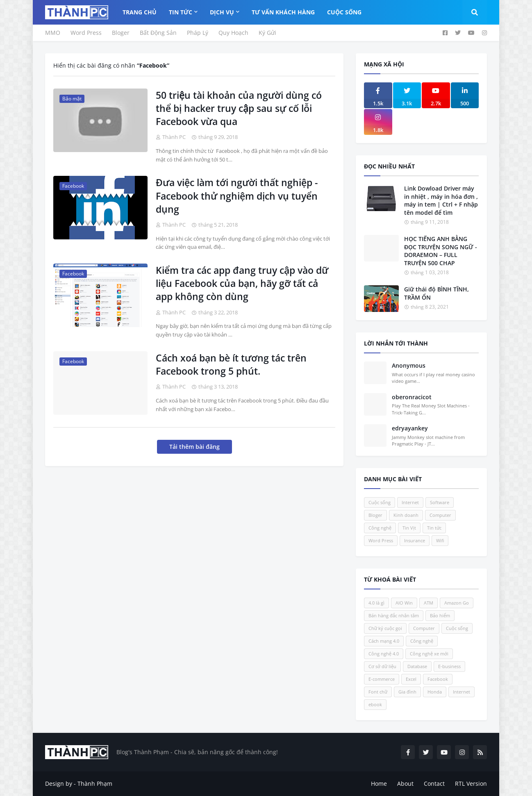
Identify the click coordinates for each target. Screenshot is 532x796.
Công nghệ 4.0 (384, 654)
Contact (434, 783)
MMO (53, 33)
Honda (435, 692)
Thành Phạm (95, 783)
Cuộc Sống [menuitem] (344, 12)
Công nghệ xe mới (429, 654)
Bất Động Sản (158, 33)
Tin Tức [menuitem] (181, 12)
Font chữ (378, 692)
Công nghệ (380, 528)
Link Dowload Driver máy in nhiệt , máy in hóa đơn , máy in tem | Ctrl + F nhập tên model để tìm (441, 200)
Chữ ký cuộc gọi (385, 628)
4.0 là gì (376, 603)
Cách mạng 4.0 (384, 641)
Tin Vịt (409, 528)
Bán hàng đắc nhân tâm (394, 615)
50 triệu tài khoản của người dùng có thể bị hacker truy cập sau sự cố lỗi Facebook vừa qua (239, 108)
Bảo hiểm (440, 615)
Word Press (86, 33)
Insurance (415, 540)
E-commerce (382, 679)
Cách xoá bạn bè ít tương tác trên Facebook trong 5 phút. (231, 364)
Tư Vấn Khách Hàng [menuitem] (283, 12)
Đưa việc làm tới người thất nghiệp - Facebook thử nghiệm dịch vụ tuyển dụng (237, 196)
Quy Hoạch (233, 33)
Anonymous (409, 365)
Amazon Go (457, 603)
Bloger (121, 33)
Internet (410, 502)
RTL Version (471, 783)
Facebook (438, 679)
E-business (449, 666)
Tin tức (434, 528)
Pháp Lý (198, 33)
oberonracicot (412, 397)
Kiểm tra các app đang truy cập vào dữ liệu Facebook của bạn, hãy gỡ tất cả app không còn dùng (242, 283)
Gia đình (407, 692)
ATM (429, 603)
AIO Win (404, 603)
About (405, 783)
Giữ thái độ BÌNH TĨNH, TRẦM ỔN (437, 293)
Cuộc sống (380, 502)
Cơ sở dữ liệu (382, 666)
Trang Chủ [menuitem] (140, 12)
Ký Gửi (267, 33)
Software (440, 502)
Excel (411, 679)
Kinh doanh (406, 515)
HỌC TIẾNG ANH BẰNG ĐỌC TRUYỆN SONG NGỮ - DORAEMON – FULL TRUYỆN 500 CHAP (441, 251)
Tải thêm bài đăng (194, 447)
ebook (375, 704)
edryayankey (410, 428)
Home (379, 783)
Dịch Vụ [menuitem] (222, 12)
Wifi (440, 540)
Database (417, 666)
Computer (440, 515)
